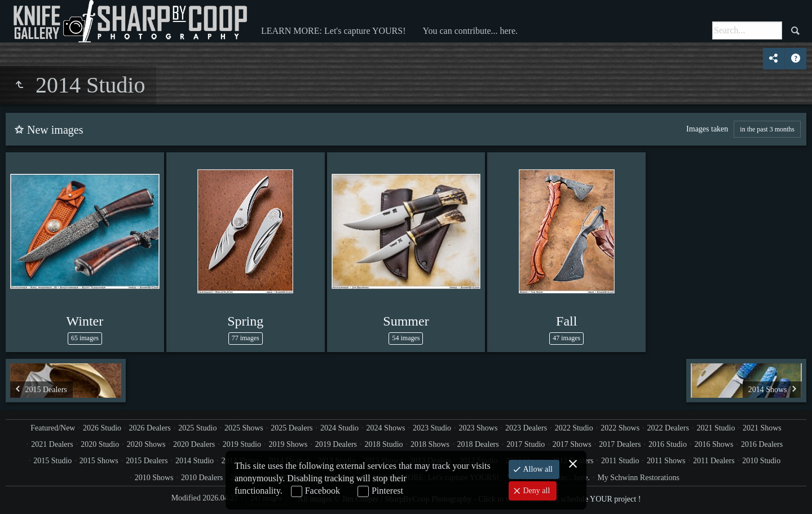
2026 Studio (102, 428)
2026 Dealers (150, 428)
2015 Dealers (147, 461)
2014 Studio (195, 461)
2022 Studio (574, 428)
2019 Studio (242, 444)
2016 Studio (668, 444)
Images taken (707, 129)
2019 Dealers (336, 444)
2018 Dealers (478, 444)
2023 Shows (478, 428)
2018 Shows (430, 444)
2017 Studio (526, 444)
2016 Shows (714, 444)
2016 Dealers (762, 444)
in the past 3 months (767, 129)
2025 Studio (197, 428)
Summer (406, 321)
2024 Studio (339, 428)
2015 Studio (52, 461)
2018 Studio (384, 444)
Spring (245, 321)
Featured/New (53, 428)
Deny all (535, 491)
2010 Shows (154, 478)
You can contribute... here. (470, 31)
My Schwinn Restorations (638, 478)
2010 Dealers (202, 478)
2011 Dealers (714, 461)
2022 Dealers (668, 428)
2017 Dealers (620, 444)
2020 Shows (146, 444)
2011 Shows (666, 461)
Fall (566, 321)
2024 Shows (386, 428)
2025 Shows (244, 428)
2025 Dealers (292, 428)
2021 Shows (762, 428)
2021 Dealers (52, 444)
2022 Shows (620, 428)
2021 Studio (716, 428)
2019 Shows (288, 444)
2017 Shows (572, 444)
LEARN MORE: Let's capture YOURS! (333, 31)
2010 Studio (761, 461)
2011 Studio (620, 461)
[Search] (747, 30)
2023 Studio (432, 428)
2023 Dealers (526, 428)
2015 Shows (99, 461)
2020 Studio (100, 444)
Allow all (537, 469)
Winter (85, 321)
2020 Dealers (194, 444)
